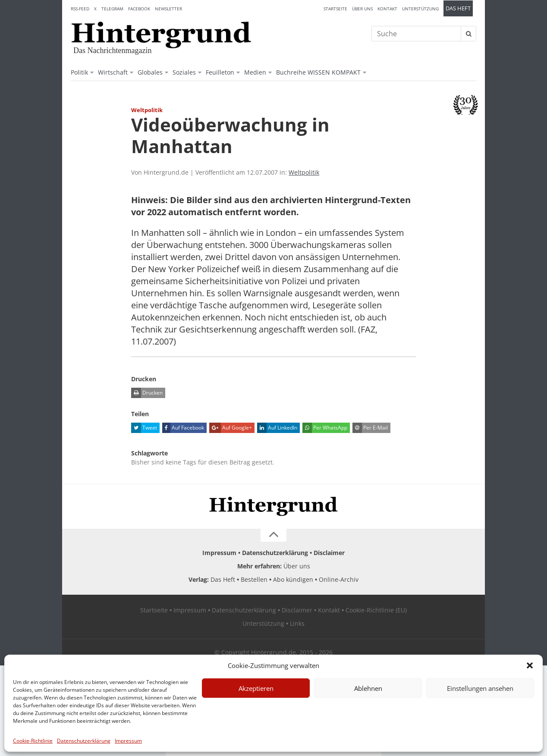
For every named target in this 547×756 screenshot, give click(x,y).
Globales (150, 72)
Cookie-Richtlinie (33, 741)
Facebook (139, 9)
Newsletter (168, 9)
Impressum (128, 741)
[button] (530, 665)
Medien (255, 72)
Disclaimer (329, 553)
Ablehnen (368, 688)
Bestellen (254, 579)
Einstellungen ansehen (480, 688)
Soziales (184, 72)
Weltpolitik (304, 172)
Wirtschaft (113, 72)
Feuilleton (220, 72)
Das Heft (458, 8)
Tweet (144, 428)
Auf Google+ (231, 428)
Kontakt (387, 9)
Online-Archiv (339, 579)
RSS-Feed (80, 9)
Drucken (147, 393)
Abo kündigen (293, 579)
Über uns (362, 9)
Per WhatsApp (325, 428)
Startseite (335, 9)
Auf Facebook (183, 428)
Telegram (112, 9)
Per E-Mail (370, 428)
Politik (79, 72)
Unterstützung (420, 9)
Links (297, 623)
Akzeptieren (256, 688)
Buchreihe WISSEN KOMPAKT (318, 72)
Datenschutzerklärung (84, 741)
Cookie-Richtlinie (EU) (376, 610)
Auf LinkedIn (277, 428)
